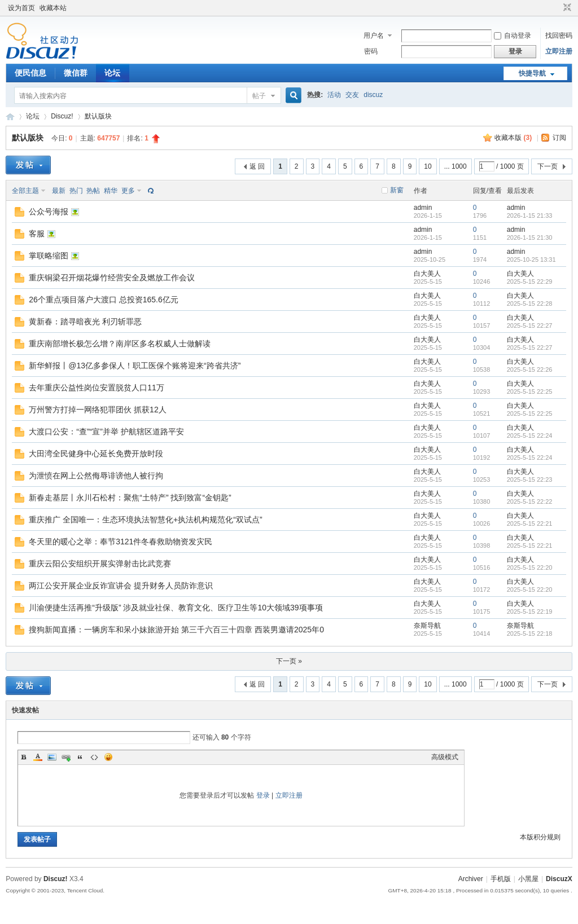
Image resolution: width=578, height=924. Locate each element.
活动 (334, 95)
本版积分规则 (540, 837)
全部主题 (25, 191)
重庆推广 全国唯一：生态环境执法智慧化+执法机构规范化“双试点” (145, 520)
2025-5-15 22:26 (530, 369)
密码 (371, 51)
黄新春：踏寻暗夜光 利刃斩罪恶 (85, 322)
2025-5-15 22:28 (530, 303)
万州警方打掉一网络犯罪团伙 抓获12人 (97, 410)
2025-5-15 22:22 (530, 501)
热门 (76, 191)
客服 (37, 234)
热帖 (93, 191)
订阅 (559, 138)
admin (423, 208)
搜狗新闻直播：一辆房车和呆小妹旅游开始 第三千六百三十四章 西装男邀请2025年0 (176, 630)
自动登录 (513, 36)
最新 (59, 191)
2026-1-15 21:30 (530, 237)
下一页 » (289, 661)
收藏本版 (513, 138)
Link (66, 757)
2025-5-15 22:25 (530, 391)
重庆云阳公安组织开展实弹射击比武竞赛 (100, 564)
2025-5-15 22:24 (530, 435)
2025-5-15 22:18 (530, 633)
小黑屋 (528, 879)
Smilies (108, 757)
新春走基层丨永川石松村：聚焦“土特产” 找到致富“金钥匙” (130, 498)
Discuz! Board (10, 116)
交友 (352, 95)
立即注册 (559, 51)
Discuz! (62, 116)
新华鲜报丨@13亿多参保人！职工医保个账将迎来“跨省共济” (135, 366)
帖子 (259, 96)
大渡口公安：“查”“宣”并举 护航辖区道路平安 (106, 432)
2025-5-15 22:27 (530, 325)
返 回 (257, 166)
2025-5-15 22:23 (530, 479)
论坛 (112, 73)
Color (38, 757)
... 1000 (456, 166)
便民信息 (30, 73)
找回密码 (559, 36)
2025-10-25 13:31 (531, 259)
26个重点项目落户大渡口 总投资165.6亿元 (104, 300)
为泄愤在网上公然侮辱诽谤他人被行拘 (96, 476)
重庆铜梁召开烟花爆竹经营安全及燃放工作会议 (112, 278)
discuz (373, 95)
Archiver (471, 879)
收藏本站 (53, 8)
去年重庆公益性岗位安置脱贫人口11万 (97, 388)
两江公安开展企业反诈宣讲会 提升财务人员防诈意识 (121, 586)
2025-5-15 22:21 (530, 523)
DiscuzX (559, 879)
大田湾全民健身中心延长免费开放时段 (96, 454)
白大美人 (427, 274)
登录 (263, 795)
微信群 (76, 73)
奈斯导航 (427, 626)
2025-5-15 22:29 (530, 281)
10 (428, 166)
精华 (111, 191)
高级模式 (445, 757)
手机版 (501, 879)
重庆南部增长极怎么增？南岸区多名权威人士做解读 (120, 344)
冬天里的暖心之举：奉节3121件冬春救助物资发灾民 (121, 542)
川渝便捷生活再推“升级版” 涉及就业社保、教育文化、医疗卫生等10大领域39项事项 (176, 608)
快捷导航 (532, 73)
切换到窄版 (566, 8)
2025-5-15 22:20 (530, 567)
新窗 (397, 190)
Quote (80, 757)
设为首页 (21, 8)
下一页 (548, 166)
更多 (128, 191)
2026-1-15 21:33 (530, 215)
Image (52, 757)
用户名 (374, 36)
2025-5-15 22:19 (530, 611)
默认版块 (98, 116)
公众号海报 (49, 212)
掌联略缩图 (49, 256)
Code (94, 757)
